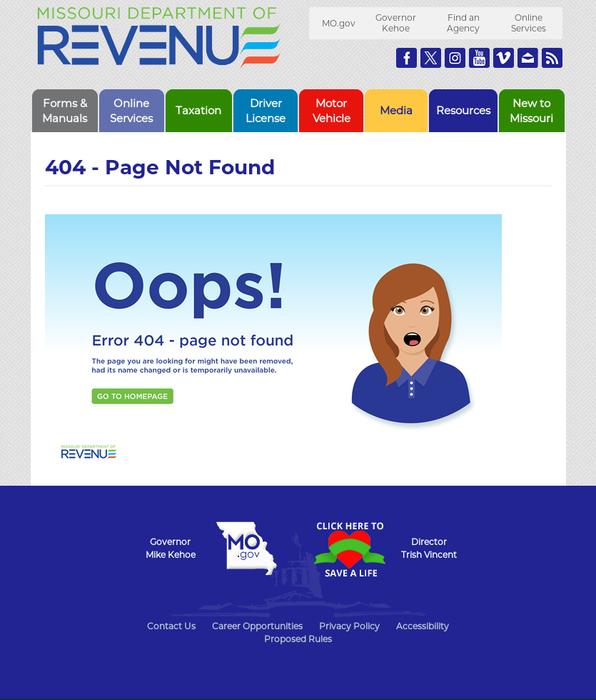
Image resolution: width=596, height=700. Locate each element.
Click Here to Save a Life (350, 549)
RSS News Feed (552, 58)
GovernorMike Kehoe (171, 548)
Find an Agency (463, 23)
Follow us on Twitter (431, 58)
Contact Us (171, 626)
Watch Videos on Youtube (479, 58)
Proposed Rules (298, 639)
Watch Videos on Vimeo (504, 58)
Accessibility (423, 626)
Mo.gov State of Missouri (247, 549)
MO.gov (339, 23)
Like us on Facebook (406, 58)
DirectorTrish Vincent (429, 548)
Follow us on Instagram (455, 58)
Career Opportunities (257, 626)
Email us (528, 58)
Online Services (529, 23)
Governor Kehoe (396, 23)
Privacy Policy (349, 626)
